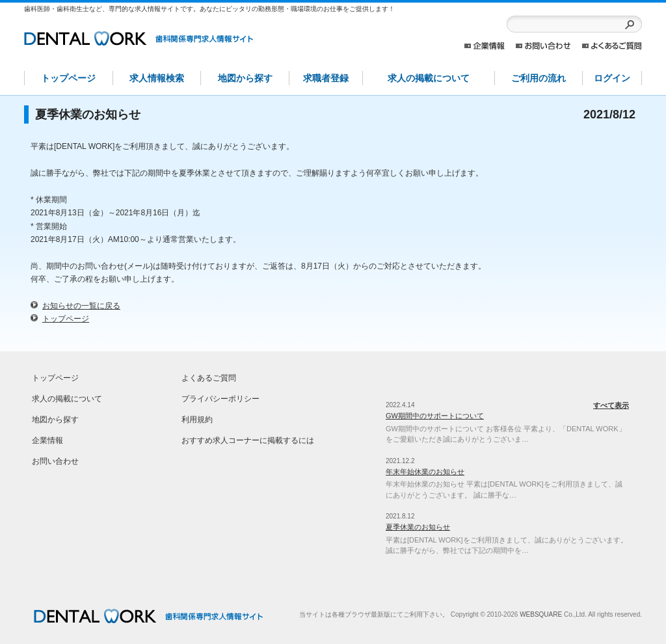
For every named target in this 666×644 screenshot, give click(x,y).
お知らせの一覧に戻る (81, 306)
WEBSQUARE (541, 614)
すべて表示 (611, 405)
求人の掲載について (429, 78)
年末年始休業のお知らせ (425, 472)
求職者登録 (326, 78)
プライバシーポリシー (220, 399)
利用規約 (197, 420)
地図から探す (245, 78)
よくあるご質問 (612, 46)
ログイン (612, 78)
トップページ (68, 78)
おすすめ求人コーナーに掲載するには (248, 440)
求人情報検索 (157, 78)
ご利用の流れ (539, 78)
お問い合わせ (543, 46)
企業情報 (484, 46)
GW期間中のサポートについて (435, 416)
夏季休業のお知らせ (418, 527)
